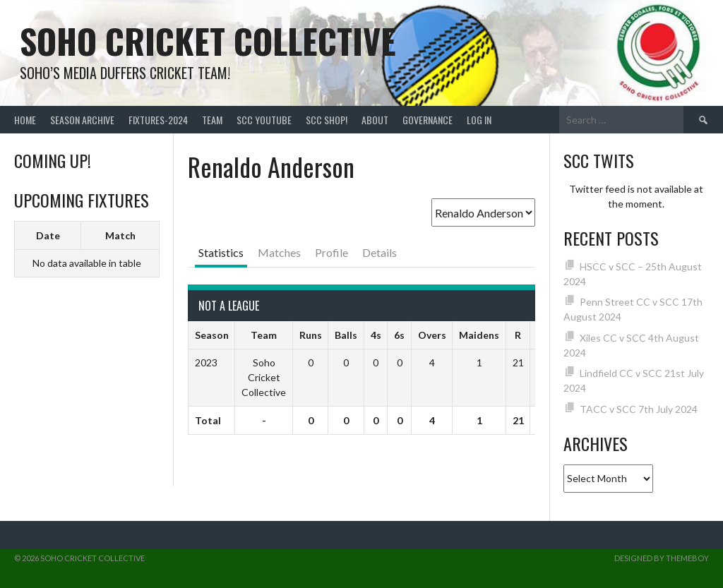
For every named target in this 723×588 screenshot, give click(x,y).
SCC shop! (327, 120)
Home (25, 120)
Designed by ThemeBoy (662, 558)
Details (380, 252)
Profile (331, 252)
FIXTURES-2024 (158, 120)
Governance (428, 120)
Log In (479, 120)
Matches (279, 252)
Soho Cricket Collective (208, 41)
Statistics (221, 252)
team (212, 120)
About (375, 120)
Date (48, 235)
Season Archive (82, 120)
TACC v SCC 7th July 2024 (639, 409)
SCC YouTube (264, 120)
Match (120, 235)
